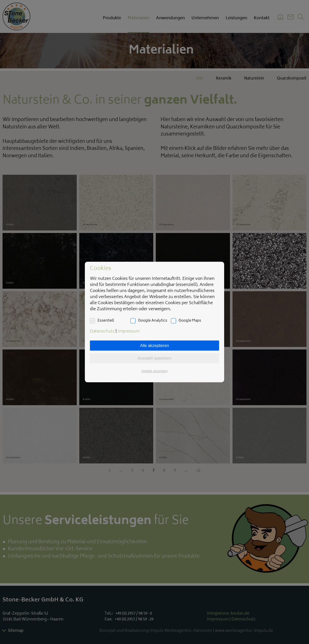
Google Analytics (153, 321)
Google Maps (190, 321)
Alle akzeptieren (154, 346)
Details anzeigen (154, 371)
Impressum (129, 331)
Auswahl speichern (154, 358)
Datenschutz (102, 331)
